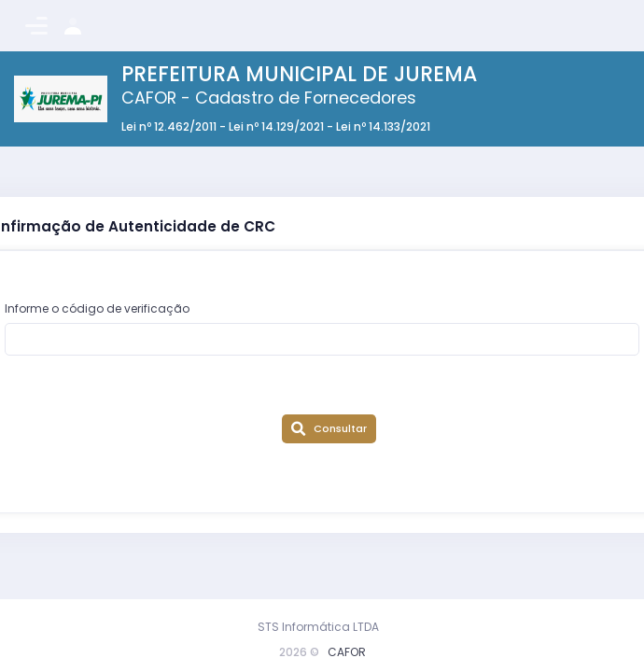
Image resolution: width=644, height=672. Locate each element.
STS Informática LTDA (318, 627)
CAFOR (347, 652)
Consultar (329, 429)
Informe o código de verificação (97, 308)
